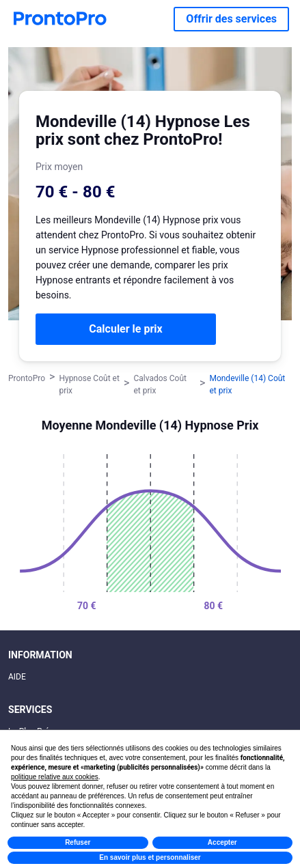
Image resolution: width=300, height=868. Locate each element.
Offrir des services (231, 19)
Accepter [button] (222, 842)
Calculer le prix (125, 329)
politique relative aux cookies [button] (55, 777)
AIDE (17, 677)
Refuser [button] (78, 842)
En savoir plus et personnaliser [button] (150, 857)
